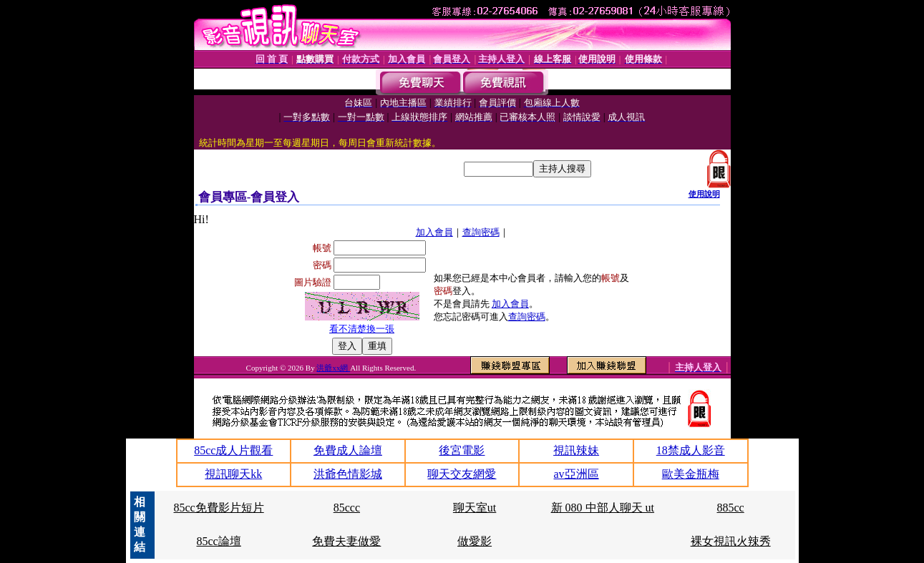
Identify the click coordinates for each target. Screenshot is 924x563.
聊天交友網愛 (462, 474)
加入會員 (434, 232)
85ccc (347, 508)
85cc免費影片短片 (218, 508)
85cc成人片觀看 (233, 450)
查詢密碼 (481, 232)
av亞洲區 (577, 474)
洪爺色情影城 (348, 474)
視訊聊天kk (233, 474)
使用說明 (704, 194)
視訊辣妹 (576, 450)
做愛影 (475, 541)
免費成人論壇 (348, 450)
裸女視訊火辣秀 (731, 541)
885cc (731, 508)
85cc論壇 (218, 541)
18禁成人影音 (691, 450)
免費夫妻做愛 (346, 541)
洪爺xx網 (333, 368)
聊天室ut (475, 508)
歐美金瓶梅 (691, 474)
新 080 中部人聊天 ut (603, 508)
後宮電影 (462, 450)
